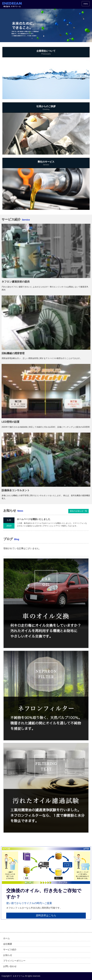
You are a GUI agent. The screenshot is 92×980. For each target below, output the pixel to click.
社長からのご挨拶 (46, 108)
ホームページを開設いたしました (34, 519)
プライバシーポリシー (14, 961)
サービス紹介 (10, 949)
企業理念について (46, 53)
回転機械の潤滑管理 (13, 353)
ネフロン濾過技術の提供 (16, 282)
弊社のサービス (46, 163)
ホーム (7, 938)
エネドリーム (18, 976)
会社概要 (8, 944)
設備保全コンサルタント (16, 490)
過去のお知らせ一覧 (78, 511)
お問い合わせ (10, 966)
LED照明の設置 (11, 422)
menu (86, 4)
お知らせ (8, 955)
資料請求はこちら (46, 915)
